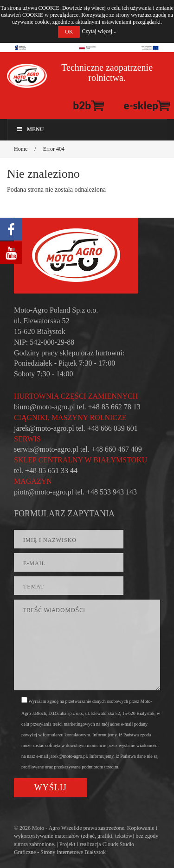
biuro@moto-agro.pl (45, 407)
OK (69, 32)
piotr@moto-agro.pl (44, 492)
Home (21, 149)
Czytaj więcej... (99, 31)
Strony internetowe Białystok (73, 852)
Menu (30, 129)
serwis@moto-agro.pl (46, 449)
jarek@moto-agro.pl (44, 428)
